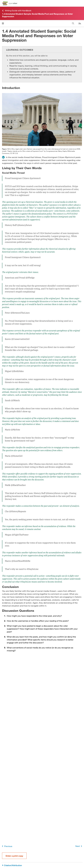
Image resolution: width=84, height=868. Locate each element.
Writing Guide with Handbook (17, 11)
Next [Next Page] (79, 846)
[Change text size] (80, 23)
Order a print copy (14, 856)
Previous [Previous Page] (7, 846)
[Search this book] (73, 23)
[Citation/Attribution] (42, 865)
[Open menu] (3, 23)
